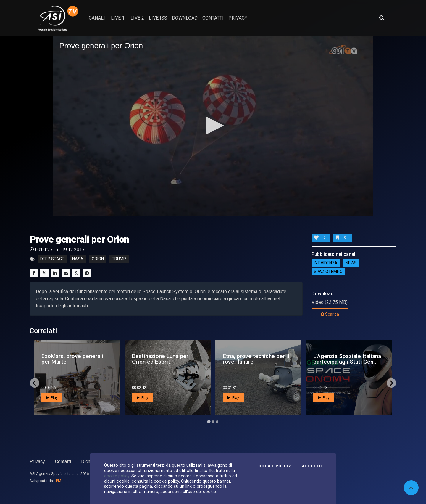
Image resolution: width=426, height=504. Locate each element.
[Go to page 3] (217, 422)
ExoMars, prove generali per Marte (72, 359)
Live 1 (118, 18)
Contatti (63, 462)
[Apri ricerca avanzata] (382, 18)
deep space (52, 259)
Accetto (312, 466)
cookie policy (117, 476)
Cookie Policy (275, 466)
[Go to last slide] (35, 383)
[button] (213, 126)
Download (185, 18)
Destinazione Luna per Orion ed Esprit (160, 359)
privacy (238, 18)
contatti (213, 18)
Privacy (37, 462)
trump (119, 259)
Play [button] (52, 398)
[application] (213, 126)
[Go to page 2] (213, 422)
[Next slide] (391, 383)
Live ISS (158, 18)
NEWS (351, 263)
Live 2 (137, 18)
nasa (78, 259)
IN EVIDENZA (326, 263)
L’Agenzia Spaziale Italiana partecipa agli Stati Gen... (347, 359)
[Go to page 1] (209, 422)
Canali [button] (97, 18)
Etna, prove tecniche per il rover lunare (256, 359)
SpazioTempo (328, 272)
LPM (58, 481)
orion (98, 259)
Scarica (330, 314)
